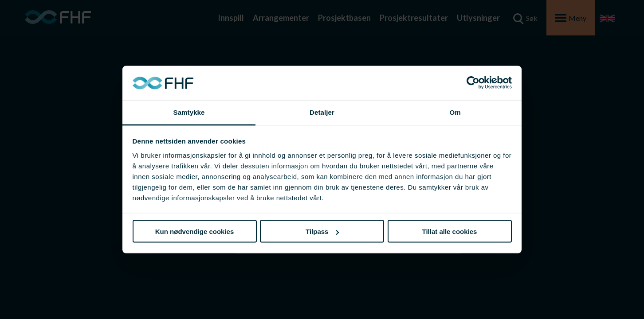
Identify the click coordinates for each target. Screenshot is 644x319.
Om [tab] (455, 112)
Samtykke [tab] (189, 112)
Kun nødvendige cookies (195, 231)
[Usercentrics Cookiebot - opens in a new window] (473, 83)
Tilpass (322, 231)
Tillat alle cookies (450, 231)
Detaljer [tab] (322, 112)
